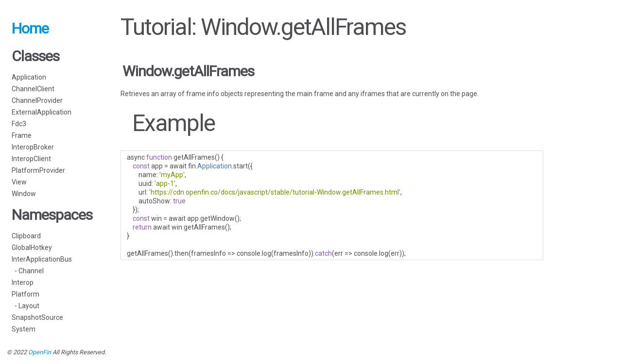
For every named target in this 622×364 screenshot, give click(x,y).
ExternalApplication (42, 112)
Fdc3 (19, 124)
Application (29, 77)
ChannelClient (33, 89)
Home (30, 28)
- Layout (26, 306)
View (19, 182)
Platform (26, 294)
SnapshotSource (37, 317)
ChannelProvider (37, 100)
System (24, 329)
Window (24, 194)
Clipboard (26, 236)
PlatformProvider (38, 170)
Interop (23, 282)
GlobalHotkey (32, 248)
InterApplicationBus (42, 259)
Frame (22, 135)
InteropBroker (33, 147)
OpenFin (40, 352)
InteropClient (31, 159)
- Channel (28, 271)
